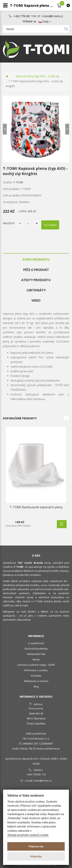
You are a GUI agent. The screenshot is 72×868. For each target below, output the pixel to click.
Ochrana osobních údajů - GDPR (36, 665)
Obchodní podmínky (36, 649)
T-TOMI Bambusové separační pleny (36, 507)
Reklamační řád (36, 654)
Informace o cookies (36, 670)
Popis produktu (36, 260)
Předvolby (36, 856)
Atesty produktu (36, 280)
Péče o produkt (36, 270)
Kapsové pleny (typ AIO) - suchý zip (38, 76)
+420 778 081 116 (25, 16)
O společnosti (36, 643)
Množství (9, 223)
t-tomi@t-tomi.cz (52, 16)
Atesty (36, 659)
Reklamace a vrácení (36, 681)
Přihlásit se (29, 21)
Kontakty (36, 676)
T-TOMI (18, 182)
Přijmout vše (36, 846)
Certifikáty (36, 290)
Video (36, 300)
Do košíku (50, 225)
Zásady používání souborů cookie (28, 835)
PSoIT (54, 865)
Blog (36, 686)
